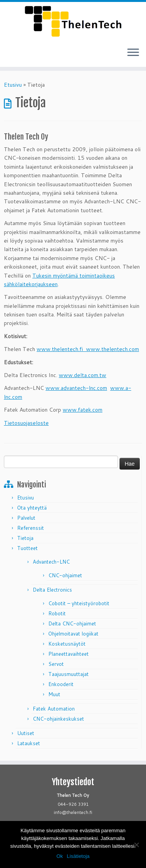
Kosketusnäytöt (67, 644)
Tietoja (25, 538)
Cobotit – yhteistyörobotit (79, 603)
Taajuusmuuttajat (69, 674)
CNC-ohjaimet (65, 575)
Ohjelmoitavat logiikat (73, 634)
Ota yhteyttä (32, 508)
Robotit (57, 613)
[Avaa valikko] (133, 53)
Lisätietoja (78, 856)
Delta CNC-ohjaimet (72, 623)
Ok (60, 856)
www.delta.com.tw (83, 375)
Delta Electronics (52, 590)
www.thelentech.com (113, 349)
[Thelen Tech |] (73, 21)
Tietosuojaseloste (26, 423)
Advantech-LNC (51, 562)
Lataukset (29, 743)
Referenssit (31, 528)
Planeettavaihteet (69, 654)
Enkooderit (61, 684)
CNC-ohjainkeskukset (58, 719)
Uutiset (26, 733)
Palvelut (26, 518)
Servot (56, 664)
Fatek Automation (54, 709)
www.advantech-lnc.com (76, 388)
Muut (54, 694)
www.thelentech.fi (61, 349)
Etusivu (13, 85)
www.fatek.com (83, 410)
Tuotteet (27, 548)
